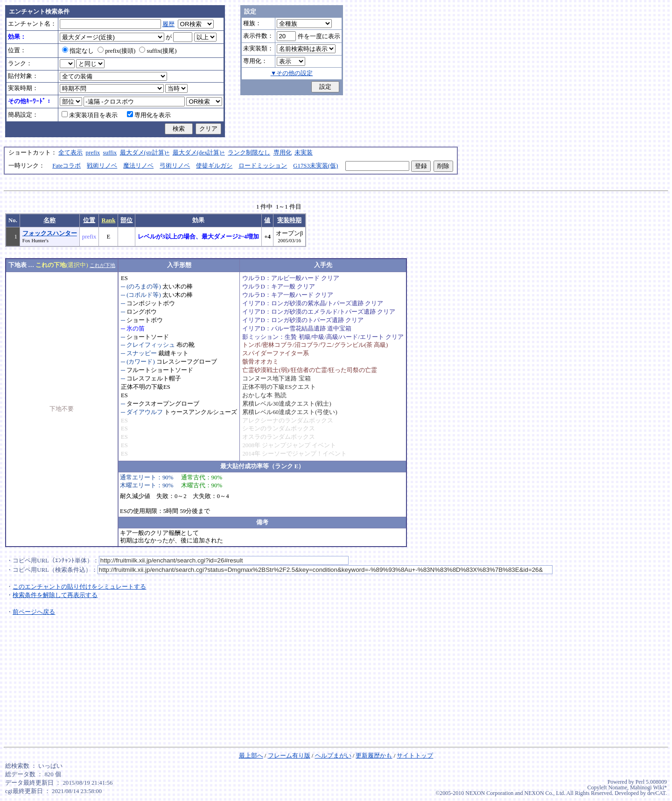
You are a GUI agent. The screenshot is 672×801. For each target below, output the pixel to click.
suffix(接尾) (158, 51)
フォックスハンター (50, 233)
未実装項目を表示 (90, 115)
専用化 (283, 153)
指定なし (78, 51)
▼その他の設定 (292, 73)
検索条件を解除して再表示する (55, 595)
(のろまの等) (144, 287)
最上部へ (251, 756)
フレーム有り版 (289, 756)
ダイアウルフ (145, 412)
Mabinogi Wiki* (648, 787)
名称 (49, 220)
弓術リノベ (175, 166)
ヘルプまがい (333, 756)
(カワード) (141, 362)
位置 (89, 220)
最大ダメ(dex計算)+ (199, 153)
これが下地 (102, 265)
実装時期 (289, 220)
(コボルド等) (144, 295)
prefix (93, 153)
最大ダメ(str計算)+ (145, 153)
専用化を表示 (149, 115)
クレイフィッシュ (151, 345)
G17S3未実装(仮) (315, 166)
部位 (126, 220)
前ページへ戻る (34, 612)
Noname (618, 787)
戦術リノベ (102, 166)
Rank (108, 220)
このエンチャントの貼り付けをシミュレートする (79, 587)
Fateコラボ (66, 166)
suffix (110, 153)
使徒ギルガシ (214, 166)
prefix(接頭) (116, 51)
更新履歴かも (374, 756)
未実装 (304, 153)
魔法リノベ (138, 166)
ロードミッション (263, 166)
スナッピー (142, 353)
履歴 (168, 24)
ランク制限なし (249, 153)
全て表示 (70, 153)
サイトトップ (415, 756)
